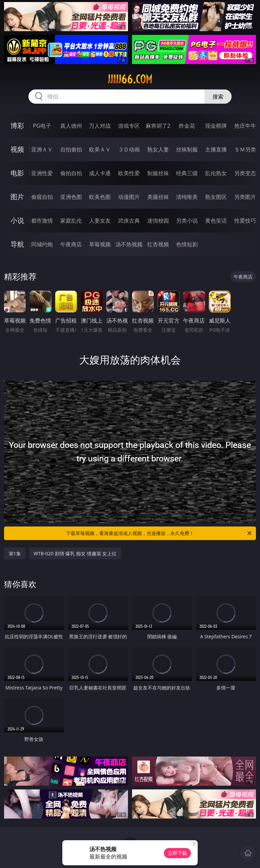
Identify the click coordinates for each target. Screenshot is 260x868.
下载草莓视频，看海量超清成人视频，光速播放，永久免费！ (159, 533)
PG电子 (42, 126)
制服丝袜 (158, 173)
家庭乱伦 (71, 221)
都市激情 (42, 221)
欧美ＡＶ (100, 149)
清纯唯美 (187, 197)
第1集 (15, 553)
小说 (17, 220)
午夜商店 (71, 244)
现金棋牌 (216, 126)
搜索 (218, 97)
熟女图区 (216, 197)
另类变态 (245, 173)
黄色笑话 (216, 221)
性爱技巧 (245, 221)
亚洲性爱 (42, 173)
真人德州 (71, 126)
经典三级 (187, 173)
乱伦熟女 (216, 173)
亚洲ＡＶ (42, 149)
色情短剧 (187, 244)
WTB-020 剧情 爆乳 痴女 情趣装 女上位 (75, 553)
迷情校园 (158, 221)
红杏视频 (158, 244)
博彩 (17, 126)
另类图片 (245, 197)
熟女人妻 (158, 149)
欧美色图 (100, 197)
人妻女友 (100, 221)
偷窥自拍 (42, 197)
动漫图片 (129, 197)
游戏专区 (129, 126)
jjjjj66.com (130, 79)
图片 (17, 197)
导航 (17, 244)
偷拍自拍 (71, 173)
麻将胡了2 (158, 126)
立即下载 (177, 853)
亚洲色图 (71, 197)
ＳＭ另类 (245, 149)
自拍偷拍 (71, 149)
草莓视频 (100, 244)
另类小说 (187, 221)
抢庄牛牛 (245, 126)
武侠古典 (129, 221)
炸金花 (187, 126)
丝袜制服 (187, 149)
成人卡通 (100, 173)
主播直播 (216, 149)
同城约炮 (42, 244)
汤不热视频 (129, 244)
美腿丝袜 (158, 197)
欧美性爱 (129, 173)
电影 (17, 173)
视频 (17, 149)
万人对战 (100, 126)
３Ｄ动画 (129, 149)
